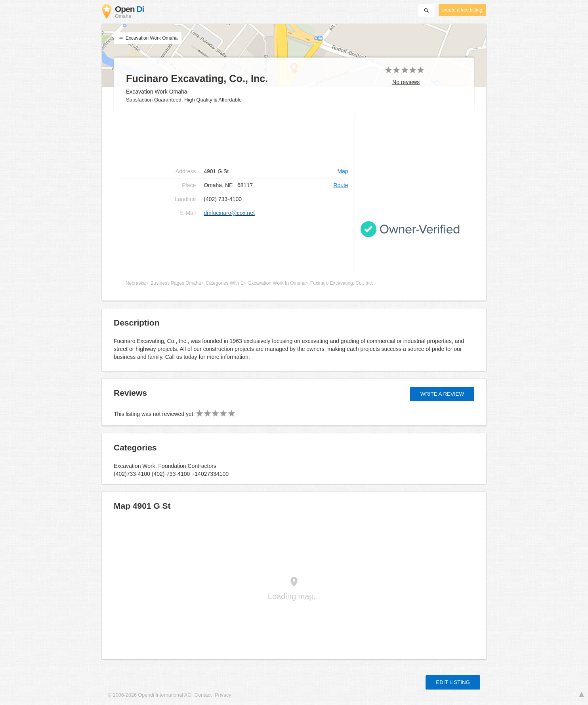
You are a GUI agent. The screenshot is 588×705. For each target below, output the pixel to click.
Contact (203, 695)
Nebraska (136, 283)
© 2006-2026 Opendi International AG (150, 695)
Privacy (223, 695)
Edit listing (453, 682)
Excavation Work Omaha (148, 38)
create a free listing (462, 10)
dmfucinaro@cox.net (229, 213)
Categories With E (225, 283)
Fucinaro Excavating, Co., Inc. (342, 283)
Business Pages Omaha (176, 283)
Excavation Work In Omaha (277, 283)
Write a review (442, 394)
